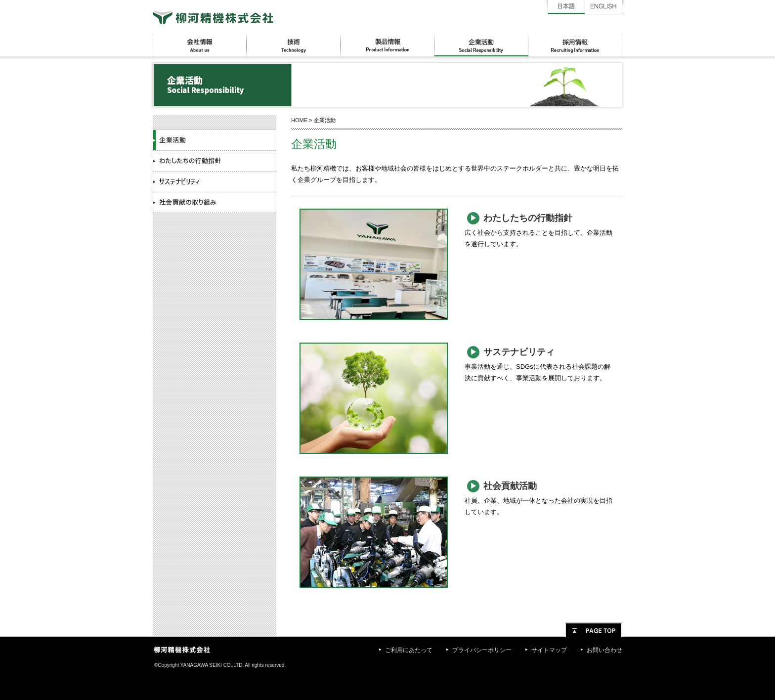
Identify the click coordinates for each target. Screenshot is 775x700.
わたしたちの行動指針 (215, 161)
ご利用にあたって (409, 650)
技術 (294, 45)
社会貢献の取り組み (215, 203)
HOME (299, 120)
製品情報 (387, 45)
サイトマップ (549, 650)
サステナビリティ (215, 182)
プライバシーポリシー (482, 650)
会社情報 (200, 45)
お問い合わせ (604, 650)
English (604, 7)
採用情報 (575, 45)
